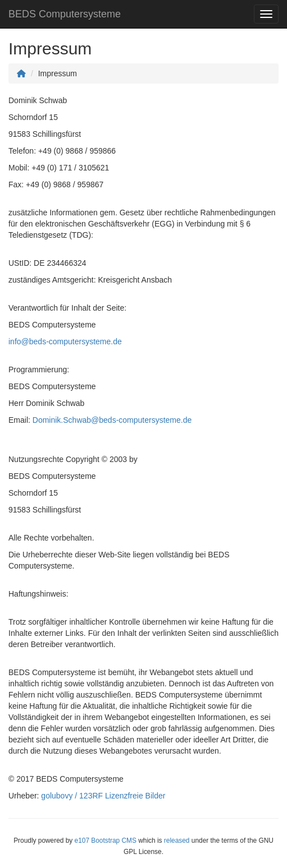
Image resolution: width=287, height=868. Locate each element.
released (177, 841)
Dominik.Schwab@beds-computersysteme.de (112, 420)
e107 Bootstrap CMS (106, 841)
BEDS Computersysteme (65, 14)
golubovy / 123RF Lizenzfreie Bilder (103, 796)
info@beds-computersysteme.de (65, 341)
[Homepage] (21, 73)
